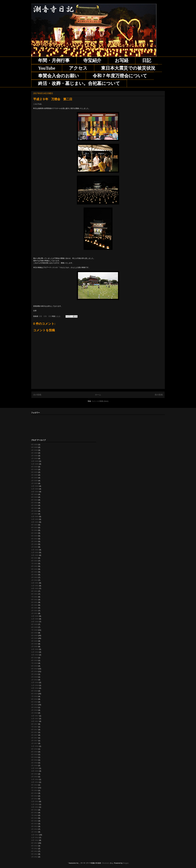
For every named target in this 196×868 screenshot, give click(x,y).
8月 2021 (34, 594)
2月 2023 (34, 544)
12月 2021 (35, 583)
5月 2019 (34, 669)
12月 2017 (35, 716)
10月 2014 (35, 782)
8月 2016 (34, 752)
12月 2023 (35, 517)
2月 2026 (34, 456)
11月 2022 (35, 552)
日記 (147, 60)
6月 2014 (34, 793)
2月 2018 (34, 710)
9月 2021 (34, 591)
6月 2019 (34, 666)
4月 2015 (34, 774)
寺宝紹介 (92, 60)
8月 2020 (34, 627)
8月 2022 (34, 561)
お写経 (122, 60)
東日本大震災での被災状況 (128, 68)
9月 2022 (34, 558)
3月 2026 (34, 453)
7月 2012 (34, 849)
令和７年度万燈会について (120, 76)
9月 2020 (34, 624)
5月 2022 (34, 569)
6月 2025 (34, 469)
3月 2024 (34, 508)
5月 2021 (34, 602)
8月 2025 (34, 467)
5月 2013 (34, 821)
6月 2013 (34, 818)
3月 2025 (34, 478)
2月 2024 (34, 511)
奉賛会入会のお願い (59, 76)
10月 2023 (35, 522)
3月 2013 (34, 826)
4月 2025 (34, 475)
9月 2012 (34, 843)
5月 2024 (34, 503)
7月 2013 (34, 815)
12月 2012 (35, 835)
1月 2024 (34, 514)
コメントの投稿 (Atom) (100, 401)
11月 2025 (35, 464)
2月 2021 (34, 611)
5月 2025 (34, 472)
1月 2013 (34, 832)
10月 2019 (35, 655)
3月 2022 (34, 575)
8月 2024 (34, 497)
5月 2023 (34, 536)
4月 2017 (34, 735)
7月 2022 (34, 563)
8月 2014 (34, 788)
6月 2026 (34, 445)
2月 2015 (34, 777)
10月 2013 (35, 807)
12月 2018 (35, 682)
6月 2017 (34, 730)
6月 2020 (34, 633)
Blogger (126, 863)
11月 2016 (35, 746)
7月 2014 (34, 790)
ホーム (98, 395)
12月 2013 (35, 801)
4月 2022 (34, 572)
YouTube (47, 68)
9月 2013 (34, 810)
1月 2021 (34, 613)
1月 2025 (34, 483)
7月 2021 (34, 597)
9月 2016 (34, 749)
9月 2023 (34, 525)
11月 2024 (35, 489)
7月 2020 (34, 630)
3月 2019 (34, 674)
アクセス (78, 68)
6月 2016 (34, 754)
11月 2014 (35, 779)
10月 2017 (35, 721)
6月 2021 (34, 600)
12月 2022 (35, 550)
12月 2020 (35, 616)
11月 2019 (35, 652)
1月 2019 (34, 680)
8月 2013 (34, 813)
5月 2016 (34, 757)
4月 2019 (34, 671)
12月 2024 (35, 486)
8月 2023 (34, 528)
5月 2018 (34, 702)
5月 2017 (34, 732)
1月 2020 (34, 647)
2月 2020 (34, 644)
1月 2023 (34, 547)
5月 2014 (34, 796)
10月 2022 (35, 555)
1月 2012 (34, 857)
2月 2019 (34, 677)
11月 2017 (35, 719)
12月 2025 (35, 461)
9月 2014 (34, 785)
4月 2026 (34, 450)
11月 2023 (35, 519)
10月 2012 (35, 840)
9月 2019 (34, 658)
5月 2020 (34, 636)
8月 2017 (34, 724)
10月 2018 (35, 688)
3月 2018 (34, 707)
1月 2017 (34, 743)
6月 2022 (34, 566)
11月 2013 (35, 804)
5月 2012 (34, 854)
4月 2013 (34, 824)
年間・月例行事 (54, 60)
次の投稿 (37, 395)
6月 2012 (34, 851)
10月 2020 (35, 622)
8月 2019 (34, 660)
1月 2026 (34, 458)
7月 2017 (34, 727)
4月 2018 (34, 705)
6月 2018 (34, 699)
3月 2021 (34, 608)
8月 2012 (34, 846)
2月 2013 (34, 829)
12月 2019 (35, 649)
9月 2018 (34, 691)
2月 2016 (34, 765)
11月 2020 (35, 619)
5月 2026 (34, 447)
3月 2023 (34, 541)
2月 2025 (34, 481)
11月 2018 (35, 685)
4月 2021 (34, 605)
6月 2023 (34, 533)
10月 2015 (35, 771)
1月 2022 (34, 580)
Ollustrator (106, 863)
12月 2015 (35, 768)
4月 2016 (34, 760)
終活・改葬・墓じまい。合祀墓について (79, 83)
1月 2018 (34, 713)
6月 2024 (34, 500)
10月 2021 (35, 588)
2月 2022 (34, 577)
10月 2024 (35, 492)
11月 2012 (35, 838)
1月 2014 (34, 799)
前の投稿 (159, 395)
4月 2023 (34, 539)
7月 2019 (34, 663)
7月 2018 (34, 696)
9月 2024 (34, 494)
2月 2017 (34, 741)
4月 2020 (34, 638)
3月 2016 (34, 763)
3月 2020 (34, 641)
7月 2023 (34, 530)
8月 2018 (34, 694)
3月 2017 (34, 738)
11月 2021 (35, 586)
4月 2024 (34, 505)
